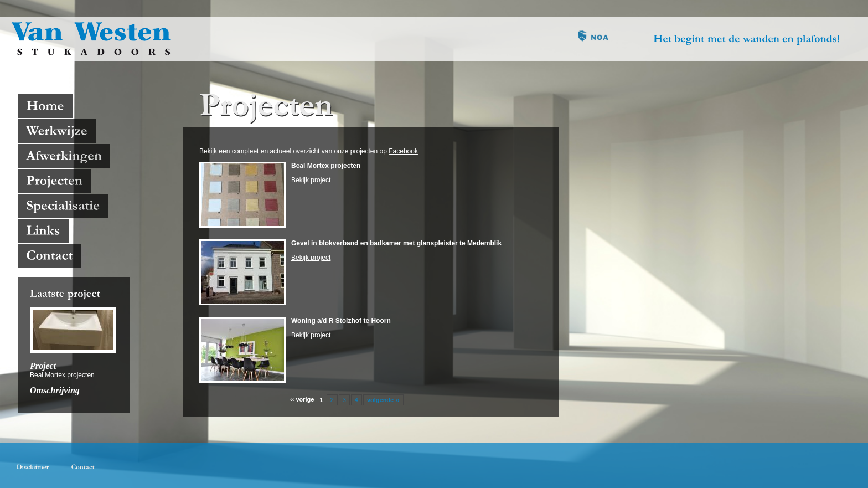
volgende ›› (383, 400)
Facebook (403, 151)
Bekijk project (311, 180)
